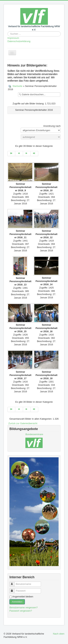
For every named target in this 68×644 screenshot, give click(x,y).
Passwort (14, 589)
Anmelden (17, 602)
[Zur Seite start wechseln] (11, 154)
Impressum (13, 38)
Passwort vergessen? (21, 611)
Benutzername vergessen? (23, 607)
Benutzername (14, 583)
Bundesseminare (34, 434)
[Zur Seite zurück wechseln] (19, 154)
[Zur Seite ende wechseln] (34, 154)
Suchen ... (8, 31)
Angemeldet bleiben (23, 597)
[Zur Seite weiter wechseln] (27, 154)
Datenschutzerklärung (19, 41)
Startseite (17, 86)
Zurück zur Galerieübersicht (23, 423)
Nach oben (59, 634)
